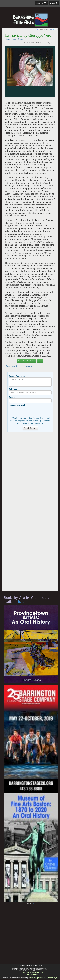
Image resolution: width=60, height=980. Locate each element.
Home (54, 3)
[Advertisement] (30, 512)
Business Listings (37, 973)
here (21, 602)
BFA (34, 903)
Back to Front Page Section (26, 361)
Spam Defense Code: (18, 405)
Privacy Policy (32, 974)
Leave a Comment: (17, 376)
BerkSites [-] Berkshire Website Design (43, 978)
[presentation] (28, 411)
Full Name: (14, 389)
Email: (12, 397)
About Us (25, 973)
